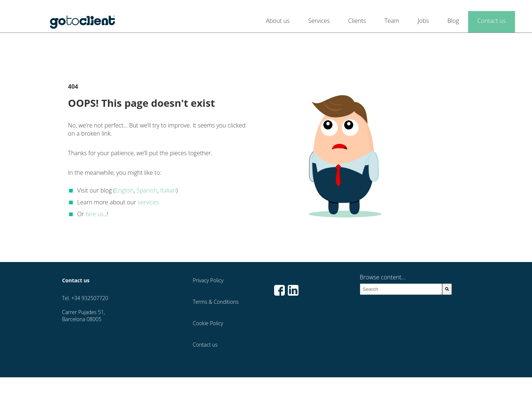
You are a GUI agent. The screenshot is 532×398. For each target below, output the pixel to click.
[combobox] (401, 289)
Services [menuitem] (319, 21)
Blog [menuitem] (453, 21)
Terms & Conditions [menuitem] (216, 302)
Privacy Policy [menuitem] (208, 280)
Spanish (147, 190)
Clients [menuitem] (357, 21)
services (148, 202)
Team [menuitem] (392, 21)
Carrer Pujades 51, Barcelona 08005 (83, 316)
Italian (168, 190)
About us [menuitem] (278, 21)
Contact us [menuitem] (492, 21)
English (124, 190)
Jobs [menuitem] (423, 21)
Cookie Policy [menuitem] (208, 323)
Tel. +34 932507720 (85, 298)
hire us (95, 214)
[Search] (447, 289)
